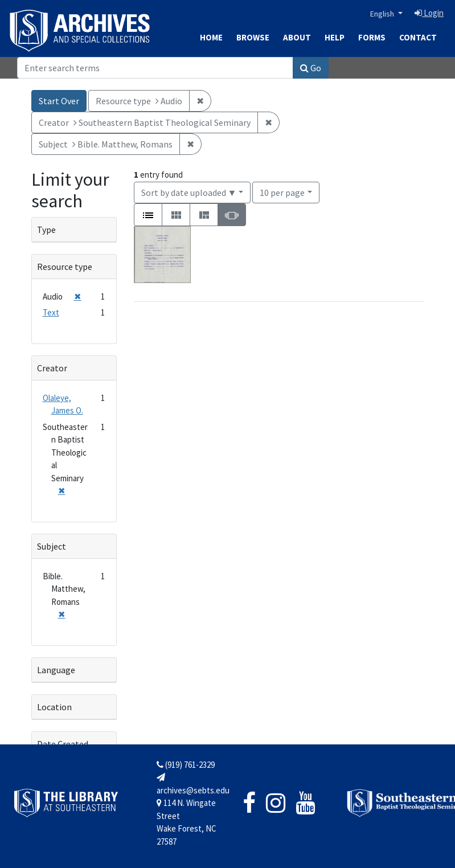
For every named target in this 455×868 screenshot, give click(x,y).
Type (46, 230)
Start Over (59, 101)
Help (335, 37)
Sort (189, 193)
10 (282, 192)
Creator (52, 368)
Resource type (65, 267)
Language (56, 670)
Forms (372, 37)
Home (211, 37)
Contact (418, 37)
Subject (52, 546)
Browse (253, 37)
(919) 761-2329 (186, 765)
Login (429, 13)
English (383, 14)
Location (54, 707)
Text (51, 312)
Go (311, 68)
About (297, 37)
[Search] (155, 68)
